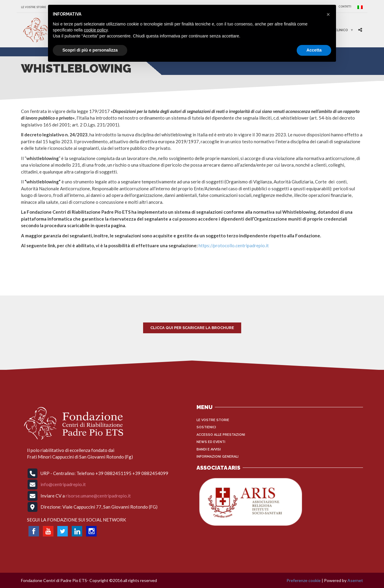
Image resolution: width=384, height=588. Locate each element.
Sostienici (206, 427)
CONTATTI (345, 7)
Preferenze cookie (304, 580)
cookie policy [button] (96, 30)
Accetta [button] (314, 50)
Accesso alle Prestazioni (221, 435)
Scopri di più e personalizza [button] (90, 50)
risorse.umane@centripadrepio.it (98, 495)
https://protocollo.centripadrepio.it (234, 245)
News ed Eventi (211, 442)
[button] (328, 14)
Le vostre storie (34, 7)
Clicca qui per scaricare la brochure (192, 328)
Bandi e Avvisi (209, 449)
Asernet (355, 580)
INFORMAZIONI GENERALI (217, 457)
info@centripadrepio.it (63, 484)
